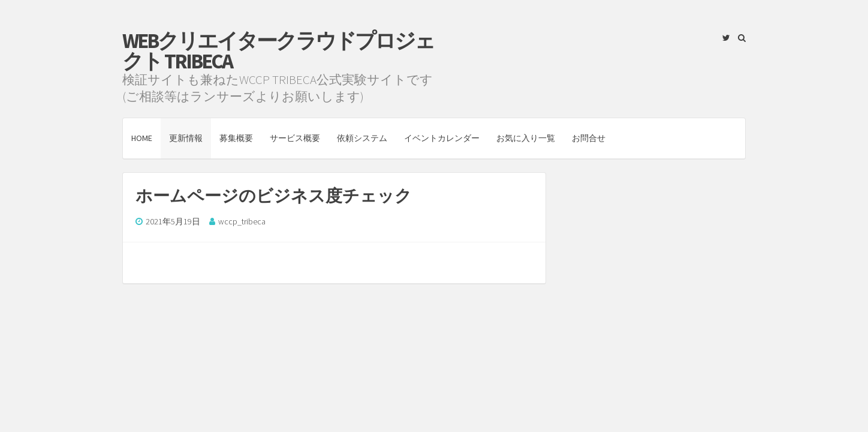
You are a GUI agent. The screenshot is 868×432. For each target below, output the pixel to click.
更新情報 (186, 138)
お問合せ (589, 138)
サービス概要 (295, 138)
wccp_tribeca (242, 221)
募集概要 (236, 138)
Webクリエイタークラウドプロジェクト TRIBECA (278, 51)
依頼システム (362, 138)
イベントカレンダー (442, 138)
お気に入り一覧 (526, 138)
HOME (142, 138)
